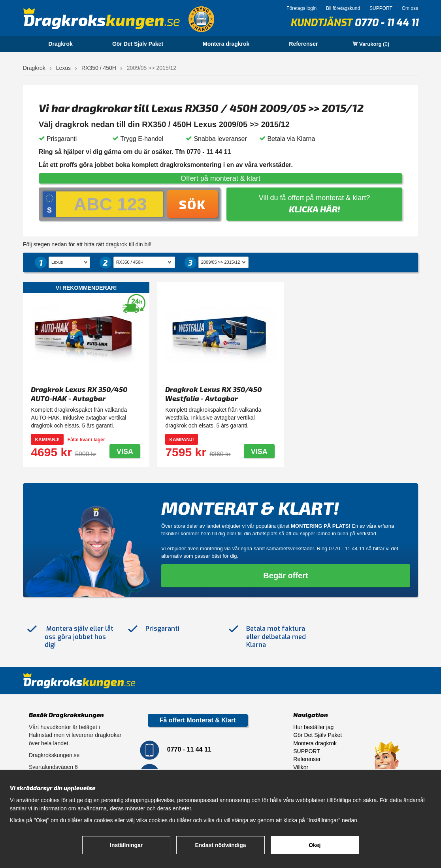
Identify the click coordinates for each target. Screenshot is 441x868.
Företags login (302, 8)
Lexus (63, 68)
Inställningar (126, 845)
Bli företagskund (343, 8)
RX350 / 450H (99, 68)
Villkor (301, 767)
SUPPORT (381, 8)
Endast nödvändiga (220, 845)
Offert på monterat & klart (220, 178)
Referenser (303, 44)
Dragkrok (60, 44)
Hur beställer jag (313, 727)
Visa (125, 452)
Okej (315, 845)
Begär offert (286, 576)
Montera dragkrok (226, 44)
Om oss (410, 8)
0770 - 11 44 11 (386, 23)
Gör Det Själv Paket (138, 44)
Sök (192, 204)
